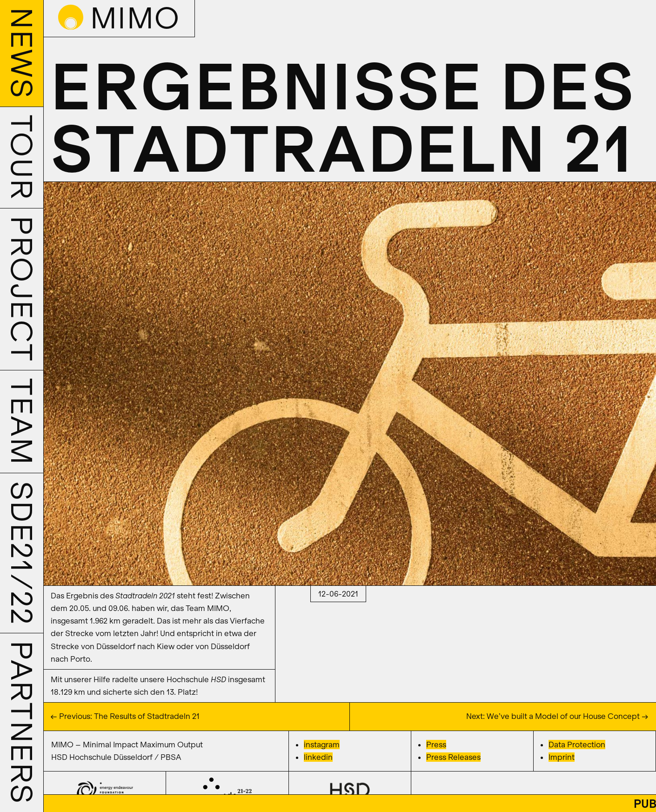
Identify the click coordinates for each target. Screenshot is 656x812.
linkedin (318, 757)
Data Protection (577, 745)
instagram (322, 745)
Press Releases (453, 757)
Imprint (562, 757)
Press (436, 745)
